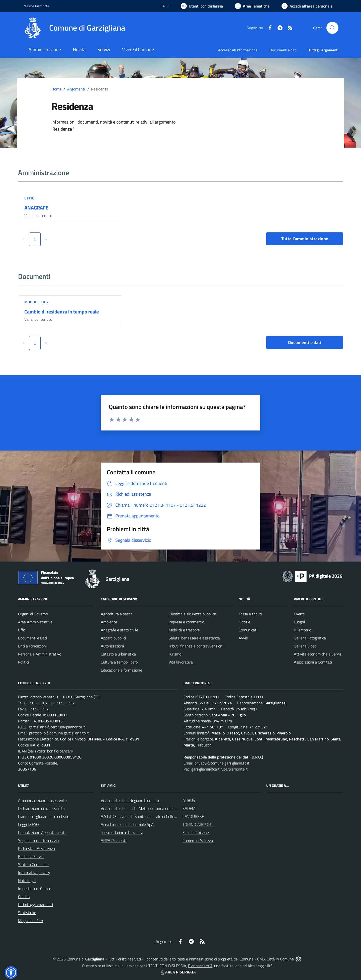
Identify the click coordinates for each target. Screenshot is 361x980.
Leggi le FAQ (28, 824)
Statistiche (27, 913)
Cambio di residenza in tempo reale (62, 312)
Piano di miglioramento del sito (44, 816)
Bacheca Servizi (31, 856)
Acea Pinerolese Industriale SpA (127, 824)
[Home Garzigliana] (74, 28)
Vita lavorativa (181, 662)
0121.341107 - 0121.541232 (50, 703)
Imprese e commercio (186, 622)
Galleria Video (305, 646)
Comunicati (248, 630)
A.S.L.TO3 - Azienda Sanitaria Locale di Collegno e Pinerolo (149, 816)
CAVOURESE (193, 816)
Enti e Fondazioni (32, 646)
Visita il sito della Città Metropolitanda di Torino (140, 808)
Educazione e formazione (121, 670)
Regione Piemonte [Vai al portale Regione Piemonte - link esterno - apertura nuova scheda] (36, 6)
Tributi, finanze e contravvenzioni (196, 646)
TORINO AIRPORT (198, 824)
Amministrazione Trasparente (42, 800)
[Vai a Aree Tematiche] (252, 6)
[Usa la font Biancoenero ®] (202, 6)
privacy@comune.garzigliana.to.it (222, 763)
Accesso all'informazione (238, 50)
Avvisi (244, 638)
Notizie (244, 622)
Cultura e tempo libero (119, 662)
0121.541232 (37, 709)
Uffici (30, 198)
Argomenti (76, 89)
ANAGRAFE (36, 208)
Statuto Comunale (33, 864)
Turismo (175, 654)
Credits (24, 897)
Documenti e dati (305, 342)
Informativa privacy (34, 873)
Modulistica (36, 302)
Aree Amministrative (35, 622)
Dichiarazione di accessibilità (41, 808)
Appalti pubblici (113, 638)
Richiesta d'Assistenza (36, 848)
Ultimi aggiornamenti (35, 905)
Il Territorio (302, 630)
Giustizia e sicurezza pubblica (192, 614)
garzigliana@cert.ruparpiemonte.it (57, 727)
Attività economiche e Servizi (318, 654)
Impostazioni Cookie (35, 889)
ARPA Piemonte (114, 840)
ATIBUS (189, 800)
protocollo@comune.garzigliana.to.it (59, 733)
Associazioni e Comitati (313, 662)
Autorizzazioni (112, 646)
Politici (23, 662)
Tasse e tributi (250, 614)
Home (56, 89)
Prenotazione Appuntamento (42, 832)
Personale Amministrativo (40, 654)
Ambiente (109, 622)
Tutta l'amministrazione (305, 239)
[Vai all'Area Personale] (307, 6)
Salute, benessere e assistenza (194, 638)
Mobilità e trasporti (184, 630)
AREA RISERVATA (177, 972)
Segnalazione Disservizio (38, 840)
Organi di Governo (33, 614)
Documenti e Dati (32, 638)
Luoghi (299, 622)
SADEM (189, 808)
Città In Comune (280, 959)
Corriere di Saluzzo (198, 840)
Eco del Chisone (196, 832)
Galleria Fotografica (310, 638)
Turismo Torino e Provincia (122, 832)
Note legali (27, 881)
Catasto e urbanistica (118, 654)
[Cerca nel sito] (332, 28)
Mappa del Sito (30, 921)
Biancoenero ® (200, 966)
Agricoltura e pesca (117, 614)
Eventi (299, 614)
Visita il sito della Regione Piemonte (130, 800)
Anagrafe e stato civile (119, 630)
